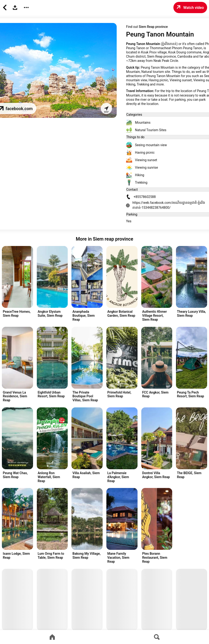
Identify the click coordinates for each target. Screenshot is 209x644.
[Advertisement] (19, 322)
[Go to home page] (52, 637)
